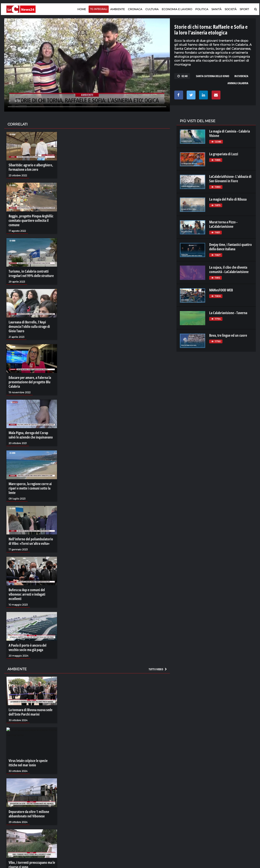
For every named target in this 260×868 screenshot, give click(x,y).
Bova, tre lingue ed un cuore (228, 335)
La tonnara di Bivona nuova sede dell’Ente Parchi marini (30, 712)
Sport (244, 9)
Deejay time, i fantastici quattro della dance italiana (231, 247)
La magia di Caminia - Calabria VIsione (230, 133)
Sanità (216, 9)
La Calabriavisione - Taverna (228, 313)
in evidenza (241, 76)
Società (231, 9)
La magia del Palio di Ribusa (228, 199)
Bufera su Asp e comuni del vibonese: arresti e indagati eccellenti (27, 594)
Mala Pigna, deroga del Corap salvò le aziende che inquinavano (31, 435)
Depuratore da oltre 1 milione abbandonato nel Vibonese (29, 814)
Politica (202, 9)
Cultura (152, 9)
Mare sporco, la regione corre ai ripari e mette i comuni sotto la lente (30, 488)
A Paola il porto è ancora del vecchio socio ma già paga (28, 648)
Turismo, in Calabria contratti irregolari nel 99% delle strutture (31, 274)
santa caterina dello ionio (213, 76)
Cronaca (135, 9)
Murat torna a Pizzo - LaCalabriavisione (223, 224)
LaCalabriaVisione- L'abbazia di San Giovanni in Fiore (230, 179)
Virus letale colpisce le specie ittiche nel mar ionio (28, 763)
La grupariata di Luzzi (224, 154)
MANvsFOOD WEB (221, 290)
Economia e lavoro (177, 9)
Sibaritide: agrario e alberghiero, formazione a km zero (31, 167)
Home (82, 9)
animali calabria (238, 83)
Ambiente (118, 9)
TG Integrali (99, 9)
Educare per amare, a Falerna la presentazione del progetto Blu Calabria (30, 382)
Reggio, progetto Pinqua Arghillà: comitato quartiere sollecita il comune (31, 220)
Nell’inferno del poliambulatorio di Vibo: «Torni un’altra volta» (31, 541)
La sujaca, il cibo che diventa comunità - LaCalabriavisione (229, 270)
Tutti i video (158, 669)
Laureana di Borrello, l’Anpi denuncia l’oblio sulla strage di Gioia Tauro (29, 327)
